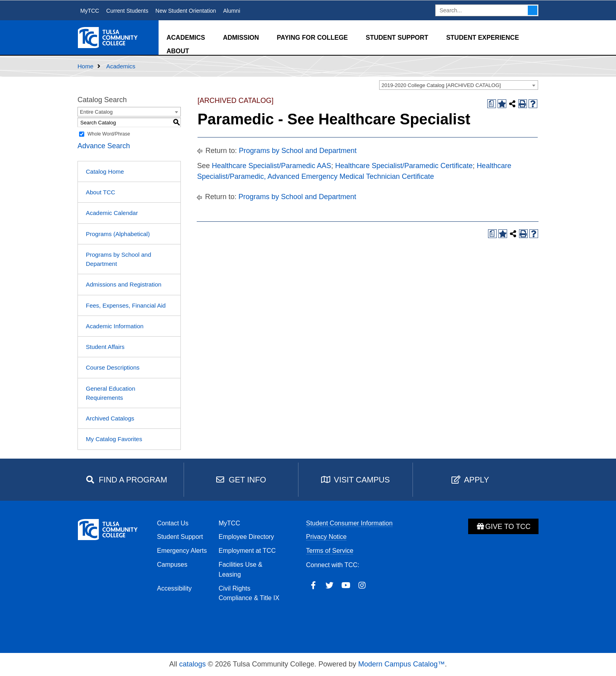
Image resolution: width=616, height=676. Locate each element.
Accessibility (174, 588)
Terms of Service (330, 551)
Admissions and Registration (124, 284)
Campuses (172, 565)
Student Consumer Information (349, 523)
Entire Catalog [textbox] (96, 112)
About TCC (101, 192)
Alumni (231, 11)
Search (533, 10)
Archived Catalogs (110, 418)
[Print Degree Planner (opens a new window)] (492, 104)
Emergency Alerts (182, 551)
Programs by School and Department (118, 259)
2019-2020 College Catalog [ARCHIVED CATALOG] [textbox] (441, 85)
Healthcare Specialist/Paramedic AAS (271, 166)
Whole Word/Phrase (109, 134)
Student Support (397, 38)
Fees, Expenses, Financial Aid (126, 305)
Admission (241, 38)
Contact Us (173, 523)
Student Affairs (105, 347)
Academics (186, 38)
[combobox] (459, 85)
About (178, 51)
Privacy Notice (326, 537)
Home (85, 66)
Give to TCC (503, 527)
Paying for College (313, 38)
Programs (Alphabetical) (118, 234)
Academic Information (115, 326)
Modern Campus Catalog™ (401, 664)
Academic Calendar (112, 213)
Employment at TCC (247, 551)
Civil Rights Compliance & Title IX (249, 593)
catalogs (193, 664)
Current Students (127, 11)
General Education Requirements (110, 393)
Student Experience (483, 38)
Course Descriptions (113, 367)
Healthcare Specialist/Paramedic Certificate (404, 166)
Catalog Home (105, 171)
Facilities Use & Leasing (240, 569)
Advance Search (104, 146)
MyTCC (90, 11)
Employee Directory (246, 537)
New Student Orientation (186, 11)
